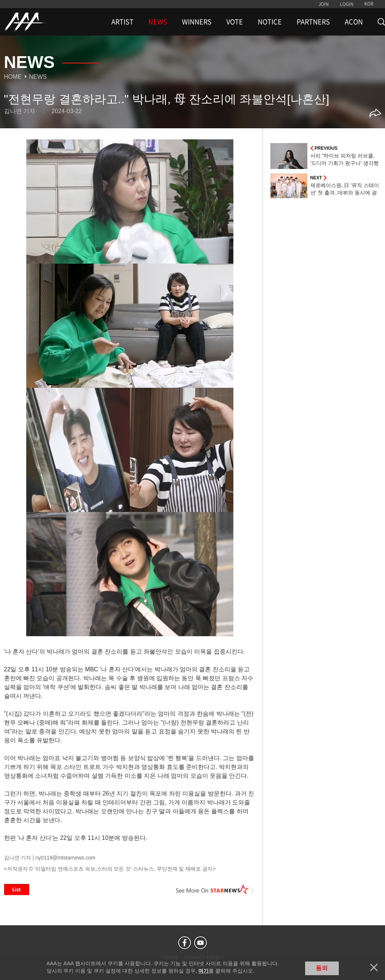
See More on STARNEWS (215, 889)
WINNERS (197, 22)
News (38, 77)
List (17, 889)
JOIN (324, 4)
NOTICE (270, 22)
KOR (369, 4)
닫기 (374, 967)
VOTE (235, 22)
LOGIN (347, 4)
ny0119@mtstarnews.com (65, 858)
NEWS (158, 22)
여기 (203, 971)
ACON (354, 22)
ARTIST (122, 22)
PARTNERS (313, 22)
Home (13, 77)
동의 (322, 968)
